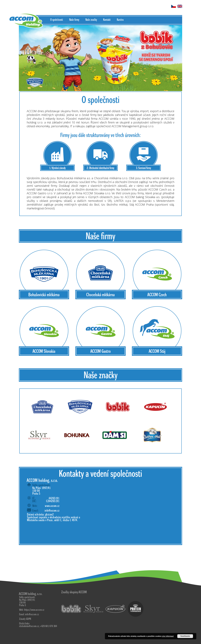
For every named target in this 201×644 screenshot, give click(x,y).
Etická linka (24, 624)
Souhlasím (185, 636)
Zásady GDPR (25, 619)
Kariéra (120, 20)
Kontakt (107, 20)
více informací (168, 636)
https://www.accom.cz (34, 610)
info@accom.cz (52, 511)
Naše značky (91, 20)
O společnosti (57, 20)
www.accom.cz (52, 506)
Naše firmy (74, 20)
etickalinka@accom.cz (29, 626)
